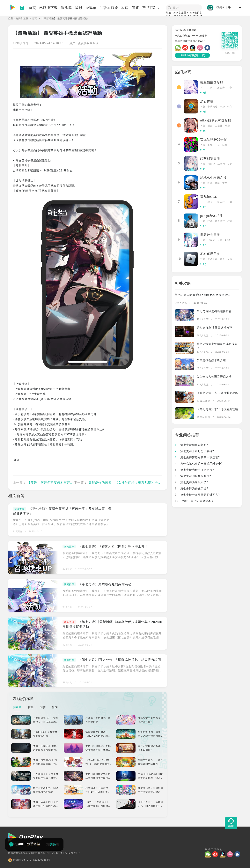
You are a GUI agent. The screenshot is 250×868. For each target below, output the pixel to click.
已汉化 (211, 164)
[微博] (186, 48)
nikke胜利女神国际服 (216, 120)
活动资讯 (69, 622)
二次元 (210, 88)
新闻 (35, 18)
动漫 (227, 126)
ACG (228, 240)
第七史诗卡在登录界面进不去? (197, 495)
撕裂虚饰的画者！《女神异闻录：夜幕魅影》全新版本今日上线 (135, 483)
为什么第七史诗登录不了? (195, 501)
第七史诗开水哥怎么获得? (194, 451)
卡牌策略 (213, 107)
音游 (220, 240)
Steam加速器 (199, 36)
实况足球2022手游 (214, 139)
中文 (231, 88)
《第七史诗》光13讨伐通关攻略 (217, 393)
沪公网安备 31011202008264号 (29, 860)
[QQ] (208, 48)
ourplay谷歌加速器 (186, 30)
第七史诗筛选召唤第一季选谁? (197, 457)
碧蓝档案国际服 (212, 82)
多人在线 (221, 202)
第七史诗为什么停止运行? (194, 470)
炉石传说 (207, 101)
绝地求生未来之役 (213, 178)
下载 (201, 88)
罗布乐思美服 (210, 254)
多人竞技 (220, 221)
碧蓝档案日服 (210, 159)
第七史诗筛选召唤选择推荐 (214, 311)
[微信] (179, 48)
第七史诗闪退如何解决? (193, 476)
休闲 (230, 107)
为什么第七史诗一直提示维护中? (199, 464)
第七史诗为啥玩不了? (191, 482)
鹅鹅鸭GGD (209, 197)
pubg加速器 (180, 13)
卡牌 (223, 107)
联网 (230, 221)
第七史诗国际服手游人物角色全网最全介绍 (203, 295)
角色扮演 (221, 88)
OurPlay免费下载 (192, 55)
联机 (225, 145)
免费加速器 (22, 18)
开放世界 (213, 259)
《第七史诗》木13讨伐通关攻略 (217, 409)
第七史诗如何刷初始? (191, 445)
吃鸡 (210, 183)
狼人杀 (210, 202)
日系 (230, 164)
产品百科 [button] (151, 8)
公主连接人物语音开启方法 (214, 377)
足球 (210, 145)
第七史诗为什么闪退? (191, 488)
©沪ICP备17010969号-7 (66, 853)
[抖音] (193, 48)
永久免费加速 (182, 36)
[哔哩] (201, 48)
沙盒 (223, 259)
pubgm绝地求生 (212, 216)
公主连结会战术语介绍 (211, 360)
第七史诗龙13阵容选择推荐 (214, 328)
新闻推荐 (19, 509)
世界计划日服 (210, 235)
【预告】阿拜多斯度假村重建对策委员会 (57, 483)
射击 (210, 126)
